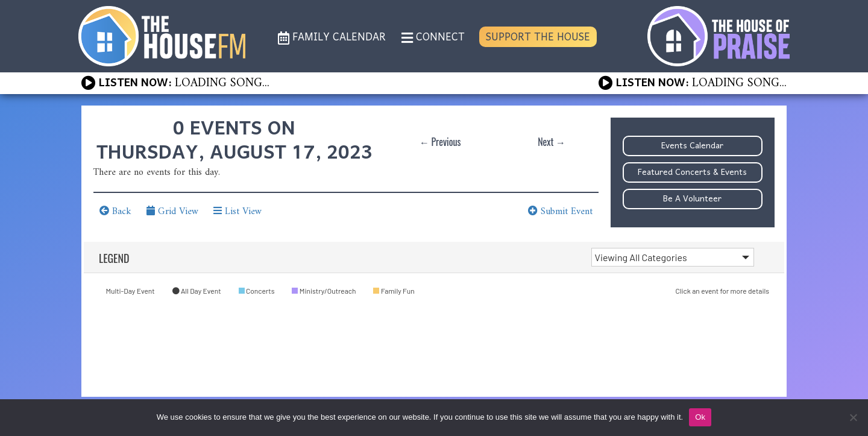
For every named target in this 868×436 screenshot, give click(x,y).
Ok (700, 417)
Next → (552, 142)
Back (115, 212)
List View (237, 212)
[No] (853, 417)
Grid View (172, 212)
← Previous (440, 142)
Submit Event (560, 212)
